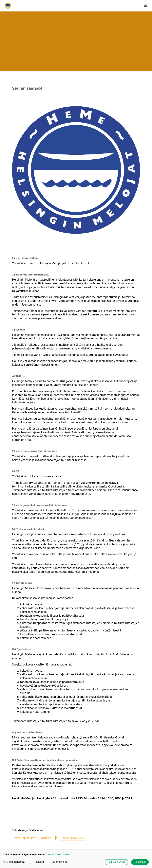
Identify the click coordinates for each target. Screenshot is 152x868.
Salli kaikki (140, 862)
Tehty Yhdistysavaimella (74, 838)
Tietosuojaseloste (24, 838)
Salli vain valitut (116, 862)
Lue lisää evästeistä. (59, 854)
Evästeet (45, 838)
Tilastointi (37, 862)
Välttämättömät (14, 862)
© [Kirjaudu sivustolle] (14, 830)
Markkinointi (58, 862)
